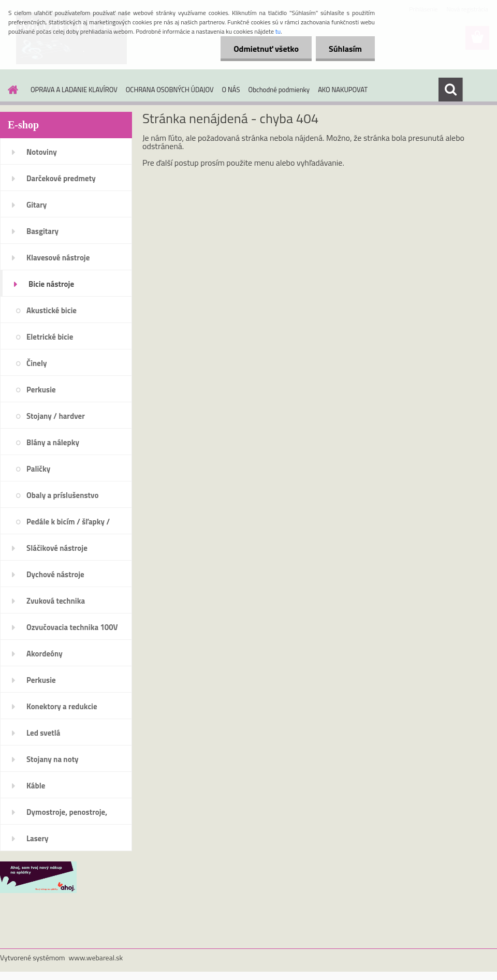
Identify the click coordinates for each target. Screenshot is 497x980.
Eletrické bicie (50, 337)
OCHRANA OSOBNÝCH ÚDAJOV (170, 90)
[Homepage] (11, 90)
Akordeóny (45, 654)
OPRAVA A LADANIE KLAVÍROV (74, 90)
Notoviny (42, 152)
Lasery (38, 838)
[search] (450, 90)
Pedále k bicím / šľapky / (68, 522)
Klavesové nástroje (58, 258)
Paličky (38, 469)
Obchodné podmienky (279, 90)
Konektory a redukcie (62, 706)
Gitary (36, 205)
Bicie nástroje (51, 284)
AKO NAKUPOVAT (343, 90)
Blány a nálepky (53, 442)
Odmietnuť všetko (266, 49)
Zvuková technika (56, 601)
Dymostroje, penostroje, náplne (67, 815)
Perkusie (41, 390)
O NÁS (231, 90)
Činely (37, 363)
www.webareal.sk (96, 957)
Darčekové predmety (61, 178)
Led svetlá (43, 733)
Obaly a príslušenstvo (62, 495)
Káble (36, 786)
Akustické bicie (52, 310)
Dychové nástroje (55, 574)
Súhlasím (345, 49)
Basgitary (42, 231)
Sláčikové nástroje (57, 548)
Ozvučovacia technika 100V (72, 627)
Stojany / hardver (56, 416)
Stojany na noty (53, 759)
